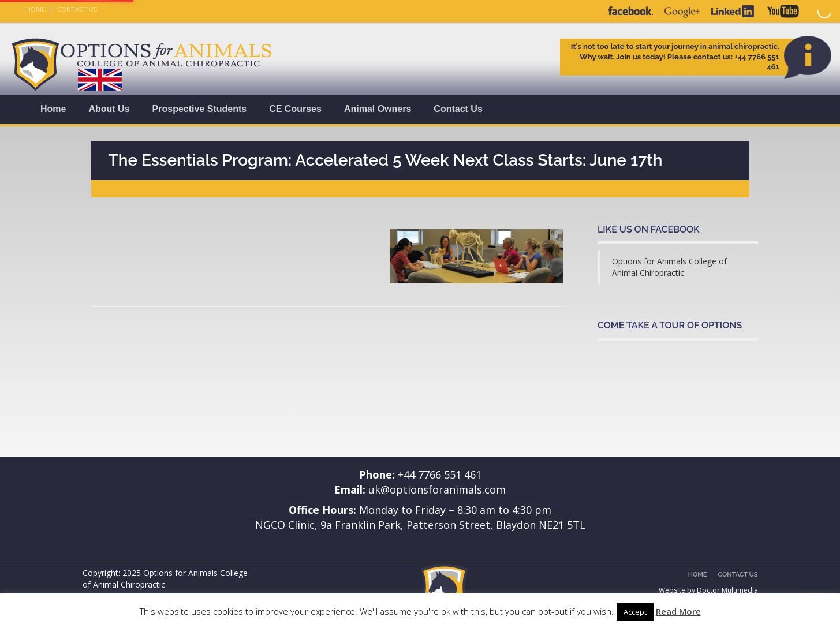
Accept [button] (635, 612)
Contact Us (77, 9)
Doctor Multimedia (727, 590)
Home (36, 9)
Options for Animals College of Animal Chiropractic (669, 267)
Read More (678, 611)
